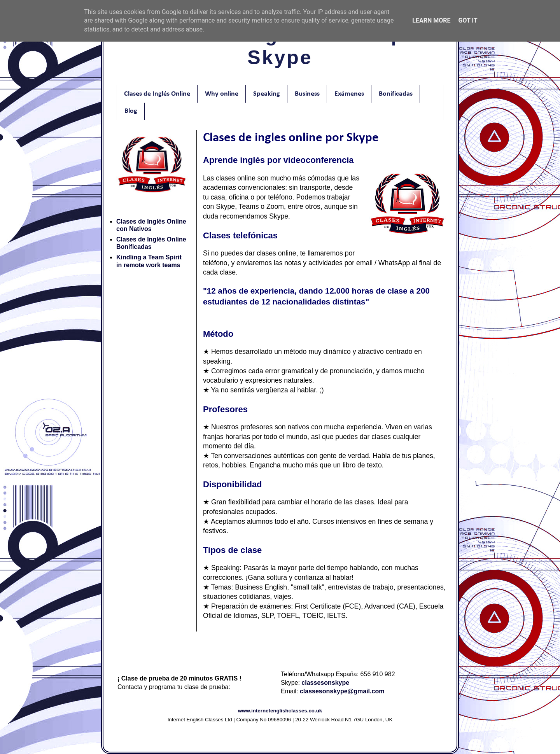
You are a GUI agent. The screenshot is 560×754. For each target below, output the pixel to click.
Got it (468, 20)
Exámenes (349, 94)
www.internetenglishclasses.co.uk (280, 711)
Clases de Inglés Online (157, 94)
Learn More (431, 20)
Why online (222, 94)
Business (307, 94)
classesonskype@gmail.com (342, 691)
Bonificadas (396, 94)
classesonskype (325, 683)
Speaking (267, 94)
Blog (131, 111)
